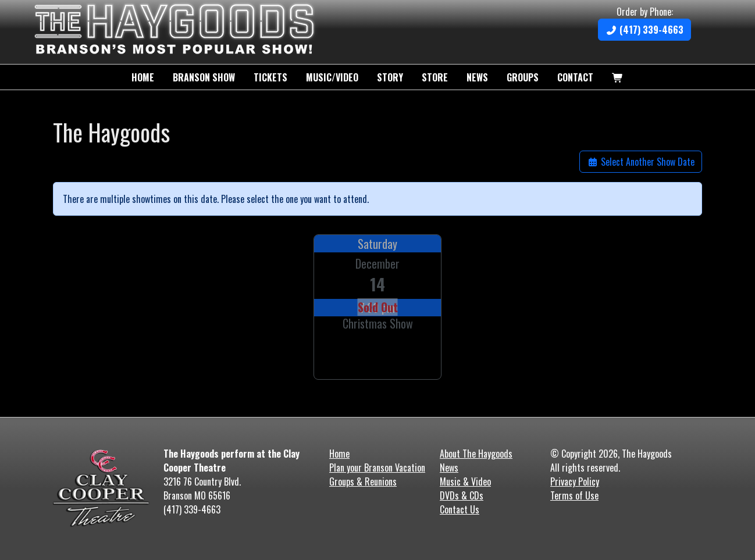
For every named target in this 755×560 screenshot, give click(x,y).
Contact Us (460, 509)
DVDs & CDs (462, 495)
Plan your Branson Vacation (377, 468)
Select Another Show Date (641, 162)
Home (143, 77)
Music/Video (332, 77)
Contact (575, 77)
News (477, 77)
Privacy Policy (575, 481)
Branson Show (204, 77)
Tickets (270, 77)
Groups (523, 77)
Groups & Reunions (363, 481)
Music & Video (465, 481)
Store (435, 77)
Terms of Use (574, 495)
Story (390, 77)
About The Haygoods (476, 454)
